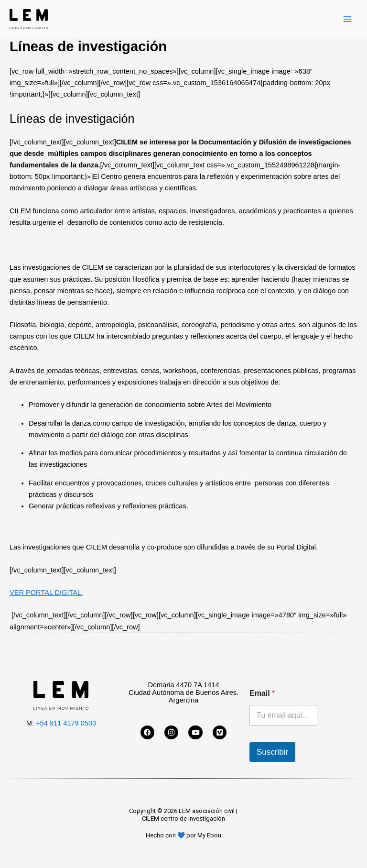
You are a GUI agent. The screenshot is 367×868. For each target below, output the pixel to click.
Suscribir (272, 752)
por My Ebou (204, 835)
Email (262, 693)
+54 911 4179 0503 (66, 723)
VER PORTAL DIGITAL (46, 593)
